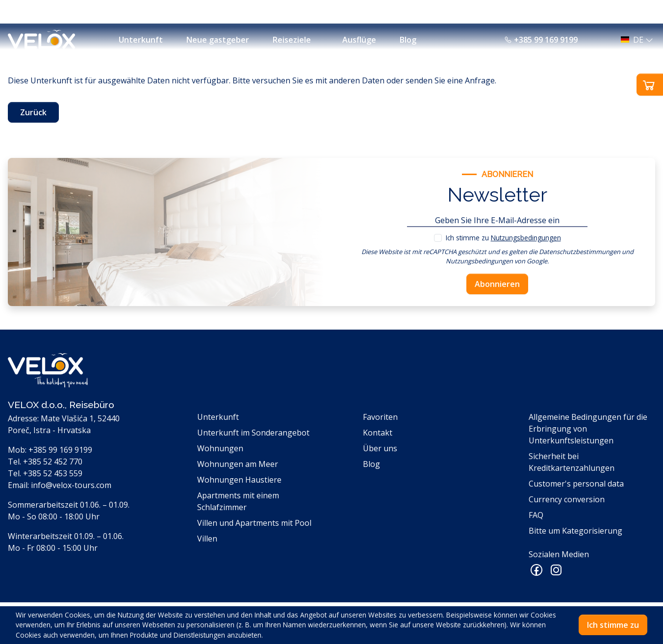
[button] (634, 40)
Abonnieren (497, 284)
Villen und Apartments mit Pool (254, 523)
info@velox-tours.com (71, 485)
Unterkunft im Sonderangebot (253, 433)
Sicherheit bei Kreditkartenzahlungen (572, 462)
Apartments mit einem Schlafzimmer (238, 501)
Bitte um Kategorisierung (575, 531)
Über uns (380, 448)
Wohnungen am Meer (238, 464)
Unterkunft (141, 40)
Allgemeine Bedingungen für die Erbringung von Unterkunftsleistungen (588, 429)
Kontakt (378, 433)
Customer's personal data (576, 484)
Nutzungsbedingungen (526, 238)
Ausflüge (359, 40)
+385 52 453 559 (53, 473)
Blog (408, 40)
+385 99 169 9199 (541, 40)
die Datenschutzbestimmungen (574, 252)
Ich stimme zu (503, 238)
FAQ (536, 515)
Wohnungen (220, 448)
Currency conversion (567, 499)
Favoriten (380, 417)
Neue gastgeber (218, 40)
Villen (207, 539)
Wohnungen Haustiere (239, 480)
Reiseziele (292, 40)
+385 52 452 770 (53, 462)
